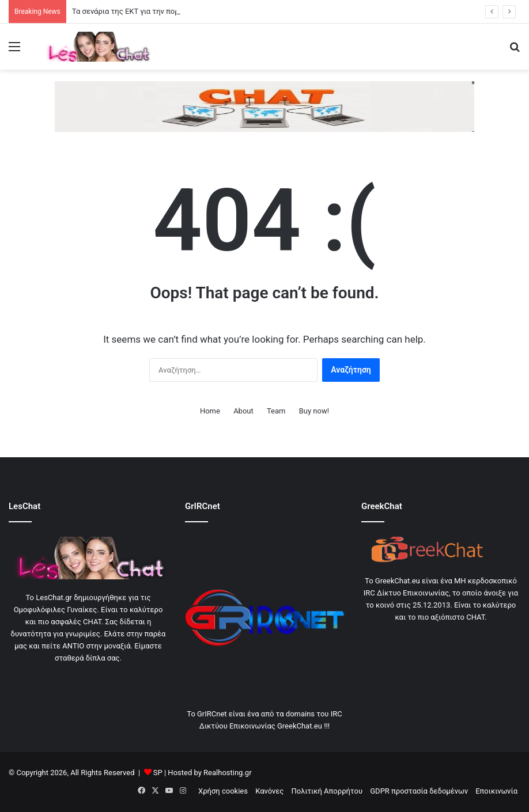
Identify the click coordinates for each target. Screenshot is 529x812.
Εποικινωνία (496, 791)
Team (276, 411)
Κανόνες (269, 791)
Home (210, 411)
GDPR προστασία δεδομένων (419, 791)
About (243, 411)
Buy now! (314, 411)
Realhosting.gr (227, 773)
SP (158, 773)
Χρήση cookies (223, 791)
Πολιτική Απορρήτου (327, 791)
